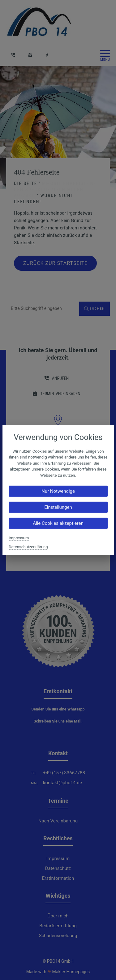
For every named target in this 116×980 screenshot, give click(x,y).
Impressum (19, 538)
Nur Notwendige (58, 491)
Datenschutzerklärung (28, 547)
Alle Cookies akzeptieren (58, 523)
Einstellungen (58, 507)
